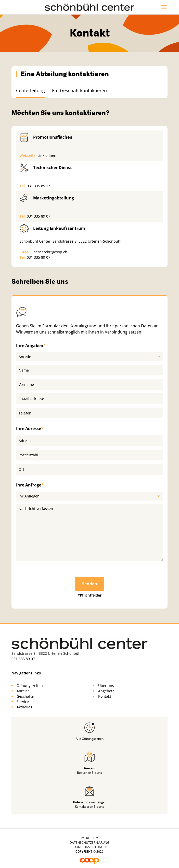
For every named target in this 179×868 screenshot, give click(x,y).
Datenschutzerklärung (89, 843)
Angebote (106, 691)
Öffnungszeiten (30, 686)
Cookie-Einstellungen (89, 847)
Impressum (90, 838)
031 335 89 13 (39, 186)
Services (24, 702)
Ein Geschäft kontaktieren (79, 90)
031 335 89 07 (39, 216)
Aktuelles (24, 707)
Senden (90, 584)
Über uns (106, 686)
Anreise (23, 691)
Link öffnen (47, 155)
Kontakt (105, 696)
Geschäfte (25, 696)
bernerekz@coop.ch (50, 252)
